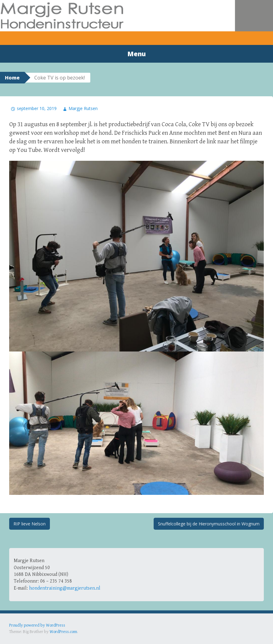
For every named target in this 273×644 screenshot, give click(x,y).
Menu (136, 54)
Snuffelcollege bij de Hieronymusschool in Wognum (209, 524)
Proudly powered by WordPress (37, 625)
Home (12, 78)
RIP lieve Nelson (30, 524)
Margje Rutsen (83, 108)
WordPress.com (63, 632)
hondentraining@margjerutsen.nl (65, 588)
